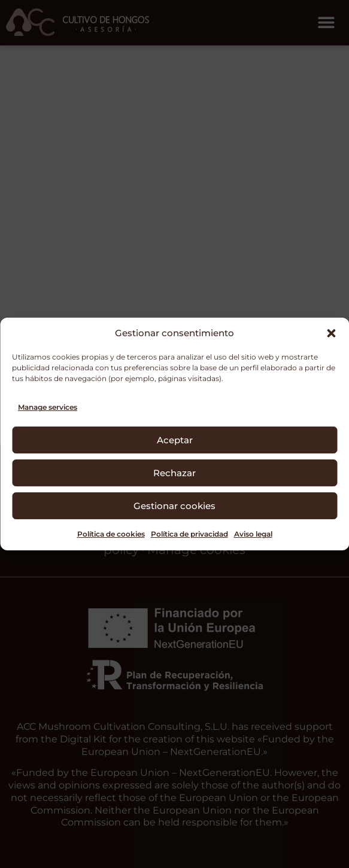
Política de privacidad (189, 534)
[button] (331, 333)
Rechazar (174, 473)
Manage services (48, 407)
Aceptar (175, 440)
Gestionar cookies (174, 506)
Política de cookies (111, 534)
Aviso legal (253, 534)
